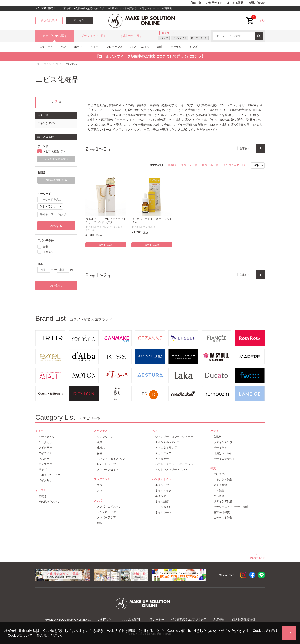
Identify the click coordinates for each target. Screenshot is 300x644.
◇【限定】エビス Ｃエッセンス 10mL (152, 221)
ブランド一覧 (51, 64)
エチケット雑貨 (223, 518)
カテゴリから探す (55, 36)
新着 (46, 247)
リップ (43, 470)
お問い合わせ (256, 3)
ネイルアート (163, 496)
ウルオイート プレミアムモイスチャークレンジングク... (106, 221)
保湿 (100, 453)
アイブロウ (45, 464)
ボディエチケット (224, 459)
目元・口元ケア (106, 464)
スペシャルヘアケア (167, 442)
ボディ (78, 47)
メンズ (193, 47)
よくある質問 (235, 3)
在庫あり (245, 148)
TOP (38, 64)
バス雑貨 (219, 496)
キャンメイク (180, 38)
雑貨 (160, 47)
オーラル (176, 47)
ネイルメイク (163, 491)
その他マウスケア (49, 502)
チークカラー (47, 442)
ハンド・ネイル (140, 47)
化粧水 (101, 448)
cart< (250, 17)
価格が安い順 (189, 165)
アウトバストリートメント (171, 470)
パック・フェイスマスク (112, 459)
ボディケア (220, 448)
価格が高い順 (210, 165)
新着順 (172, 165)
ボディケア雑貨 (223, 501)
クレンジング (105, 437)
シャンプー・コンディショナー (174, 437)
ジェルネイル (163, 507)
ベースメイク (47, 437)
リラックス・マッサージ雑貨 (231, 507)
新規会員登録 (49, 20)
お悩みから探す (132, 36)
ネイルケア (162, 485)
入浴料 (218, 437)
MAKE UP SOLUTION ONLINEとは (68, 620)
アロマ (101, 491)
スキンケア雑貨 (223, 480)
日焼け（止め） (223, 453)
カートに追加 (106, 245)
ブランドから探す (93, 36)
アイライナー (47, 453)
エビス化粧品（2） (55, 151)
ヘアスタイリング (166, 448)
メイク (94, 47)
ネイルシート (163, 512)
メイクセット (47, 480)
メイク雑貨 (220, 485)
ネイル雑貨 (162, 502)
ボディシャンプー (224, 442)
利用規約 (219, 620)
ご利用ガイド (214, 3)
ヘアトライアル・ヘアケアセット (176, 464)
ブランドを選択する (56, 159)
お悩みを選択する (56, 180)
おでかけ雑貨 (222, 512)
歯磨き (43, 496)
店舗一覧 (196, 3)
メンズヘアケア (106, 517)
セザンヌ (164, 38)
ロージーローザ (199, 38)
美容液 (152, 227)
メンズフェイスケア (109, 507)
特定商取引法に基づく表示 (189, 620)
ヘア (64, 47)
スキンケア (46, 47)
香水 (100, 485)
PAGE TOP (257, 558)
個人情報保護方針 (244, 620)
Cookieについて (20, 636)
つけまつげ (220, 474)
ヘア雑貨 (219, 491)
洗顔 (100, 442)
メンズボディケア (108, 512)
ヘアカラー (162, 459)
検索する (56, 226)
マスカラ (44, 459)
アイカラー (45, 448)
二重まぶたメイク (49, 475)
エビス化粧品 (92, 227)
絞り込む (56, 286)
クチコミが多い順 (234, 165)
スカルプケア (163, 453)
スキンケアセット (108, 470)
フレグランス (114, 47)
